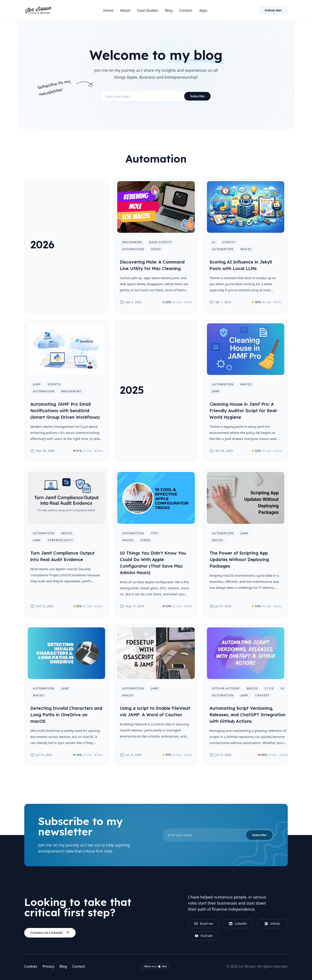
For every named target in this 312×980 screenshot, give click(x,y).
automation (133, 249)
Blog (169, 10)
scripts (229, 242)
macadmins (132, 242)
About (125, 10)
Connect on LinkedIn (50, 933)
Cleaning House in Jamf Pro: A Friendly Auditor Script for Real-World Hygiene (244, 411)
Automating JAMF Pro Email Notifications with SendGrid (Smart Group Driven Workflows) (65, 411)
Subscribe (197, 96)
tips (155, 533)
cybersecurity (60, 540)
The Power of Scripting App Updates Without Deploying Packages (239, 559)
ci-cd (269, 688)
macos (246, 249)
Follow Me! (273, 10)
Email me (204, 924)
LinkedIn (238, 924)
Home (108, 10)
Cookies (31, 966)
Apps (203, 10)
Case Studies (148, 10)
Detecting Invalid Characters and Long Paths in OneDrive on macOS (66, 715)
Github (272, 924)
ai (214, 242)
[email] (218, 835)
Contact (186, 10)
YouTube (204, 936)
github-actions (226, 688)
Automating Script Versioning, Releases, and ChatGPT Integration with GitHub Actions (248, 715)
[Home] (38, 10)
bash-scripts (161, 242)
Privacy (48, 966)
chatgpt (263, 695)
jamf (37, 384)
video (156, 249)
